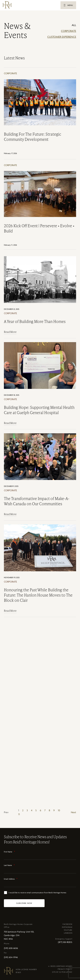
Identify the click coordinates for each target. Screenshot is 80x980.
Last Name (9, 865)
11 (19, 814)
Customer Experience (62, 37)
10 (59, 810)
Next (73, 812)
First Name (9, 852)
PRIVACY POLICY (65, 969)
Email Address (11, 879)
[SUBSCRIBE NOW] (24, 903)
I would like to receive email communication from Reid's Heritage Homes (37, 893)
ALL (74, 25)
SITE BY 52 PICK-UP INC (62, 972)
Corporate (69, 31)
